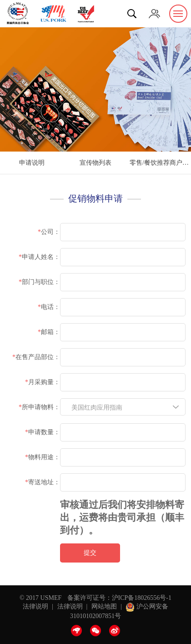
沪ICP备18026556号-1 (142, 598)
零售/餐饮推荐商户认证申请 (160, 163)
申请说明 (32, 163)
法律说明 (35, 606)
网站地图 (104, 606)
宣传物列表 (95, 163)
